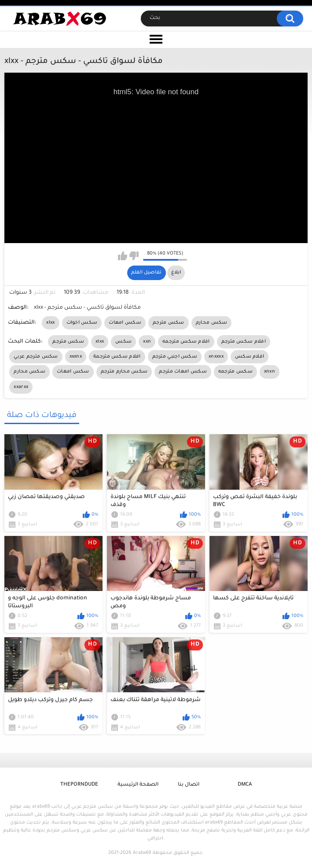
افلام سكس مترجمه (186, 342)
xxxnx (76, 357)
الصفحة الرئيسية (138, 785)
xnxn (270, 372)
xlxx (50, 323)
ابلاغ (176, 273)
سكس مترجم (169, 323)
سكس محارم (212, 323)
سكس (123, 342)
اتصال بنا (189, 785)
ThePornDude (79, 785)
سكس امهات (125, 323)
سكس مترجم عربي (36, 357)
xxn (147, 342)
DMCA (245, 785)
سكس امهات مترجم (183, 372)
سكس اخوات (82, 323)
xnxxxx (216, 357)
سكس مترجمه (235, 372)
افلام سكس (250, 357)
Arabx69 (142, 853)
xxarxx (21, 387)
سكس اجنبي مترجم (175, 357)
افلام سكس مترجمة (117, 357)
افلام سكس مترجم (244, 342)
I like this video (123, 256)
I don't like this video (134, 256)
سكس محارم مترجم (124, 372)
